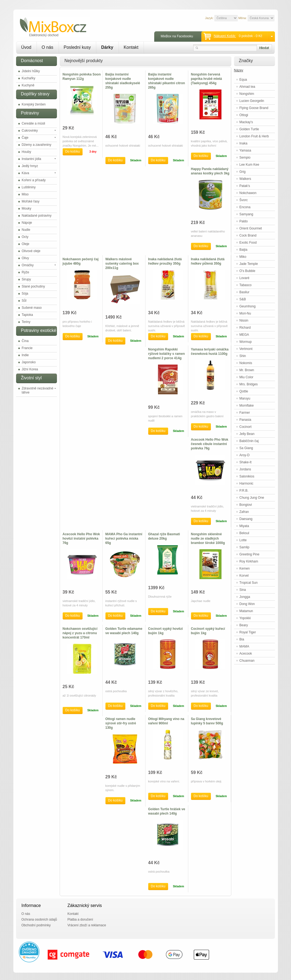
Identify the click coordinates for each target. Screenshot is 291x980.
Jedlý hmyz (30, 166)
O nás (48, 47)
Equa (243, 80)
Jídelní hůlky (31, 71)
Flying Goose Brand (254, 108)
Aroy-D (245, 455)
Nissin (244, 320)
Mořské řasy (31, 201)
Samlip (245, 547)
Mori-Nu (245, 313)
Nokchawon (248, 193)
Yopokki (245, 618)
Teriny (26, 322)
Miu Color (246, 377)
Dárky (107, 47)
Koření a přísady (34, 180)
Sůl (24, 301)
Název (239, 70)
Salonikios (247, 476)
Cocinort (246, 427)
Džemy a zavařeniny (37, 145)
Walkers (245, 179)
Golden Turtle (249, 129)
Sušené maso (32, 308)
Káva (25, 173)
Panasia (245, 420)
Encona (245, 207)
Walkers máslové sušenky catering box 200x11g (122, 264)
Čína (25, 341)
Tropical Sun (249, 583)
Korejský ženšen (34, 104)
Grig (243, 172)
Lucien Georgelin (252, 101)
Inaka (243, 143)
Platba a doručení (80, 919)
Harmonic (246, 483)
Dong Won (247, 604)
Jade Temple (249, 264)
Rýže (25, 272)
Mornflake (247, 406)
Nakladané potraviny (37, 216)
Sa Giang (246, 448)
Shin (243, 356)
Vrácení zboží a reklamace (87, 925)
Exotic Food (248, 243)
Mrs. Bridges (249, 384)
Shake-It (246, 462)
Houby (27, 152)
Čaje (25, 138)
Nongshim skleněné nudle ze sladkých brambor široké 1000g (208, 539)
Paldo (244, 221)
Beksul (244, 533)
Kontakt (131, 47)
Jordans (245, 469)
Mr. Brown (247, 370)
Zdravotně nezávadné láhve (38, 390)
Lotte (243, 540)
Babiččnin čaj (249, 441)
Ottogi (244, 115)
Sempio (245, 158)
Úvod (26, 47)
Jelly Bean (247, 434)
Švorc (244, 200)
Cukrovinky (30, 131)
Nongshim (247, 94)
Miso (25, 194)
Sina (243, 590)
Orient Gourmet (251, 228)
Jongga (245, 597)
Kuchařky (29, 78)
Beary (244, 625)
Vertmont (246, 349)
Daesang (246, 519)
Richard (245, 328)
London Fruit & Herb (254, 136)
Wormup (246, 342)
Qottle (244, 391)
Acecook (246, 654)
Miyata (244, 526)
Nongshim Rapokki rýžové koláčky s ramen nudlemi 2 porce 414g (167, 354)
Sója (25, 294)
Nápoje (27, 223)
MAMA (244, 646)
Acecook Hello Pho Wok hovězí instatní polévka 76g (81, 539)
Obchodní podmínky (36, 925)
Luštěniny (29, 187)
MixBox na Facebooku (177, 36)
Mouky (27, 208)
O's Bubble (247, 271)
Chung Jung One (252, 498)
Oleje (26, 244)
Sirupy (26, 279)
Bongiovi (246, 505)
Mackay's (246, 122)
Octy (25, 237)
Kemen (245, 568)
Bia (242, 639)
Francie (27, 348)
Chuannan (247, 661)
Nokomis (246, 363)
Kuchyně (28, 85)
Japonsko (29, 362)
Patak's (245, 186)
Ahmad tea (247, 87)
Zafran (244, 512)
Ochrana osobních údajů (39, 919)
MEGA (244, 335)
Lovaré (245, 278)
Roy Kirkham (249, 561)
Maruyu (245, 398)
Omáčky (28, 265)
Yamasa (245, 150)
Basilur (245, 292)
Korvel (244, 576)
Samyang (246, 214)
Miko (243, 257)
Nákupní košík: (225, 36)
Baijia (243, 250)
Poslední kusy (77, 47)
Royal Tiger (248, 632)
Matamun (246, 611)
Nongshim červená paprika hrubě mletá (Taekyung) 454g (207, 79)
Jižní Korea (30, 369)
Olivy (25, 258)
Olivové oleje (31, 251)
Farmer (245, 413)
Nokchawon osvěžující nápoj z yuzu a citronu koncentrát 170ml (80, 633)
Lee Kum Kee (249, 165)
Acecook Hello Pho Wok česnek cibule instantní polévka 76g (210, 444)
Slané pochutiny (33, 286)
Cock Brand (248, 235)
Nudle (26, 230)
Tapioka (27, 315)
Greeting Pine (249, 554)
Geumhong (248, 306)
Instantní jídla (31, 159)
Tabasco (246, 285)
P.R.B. (244, 491)
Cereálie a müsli (34, 123)
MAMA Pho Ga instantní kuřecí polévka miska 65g (124, 539)
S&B (243, 299)
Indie (25, 355)
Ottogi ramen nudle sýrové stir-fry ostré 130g (121, 723)
